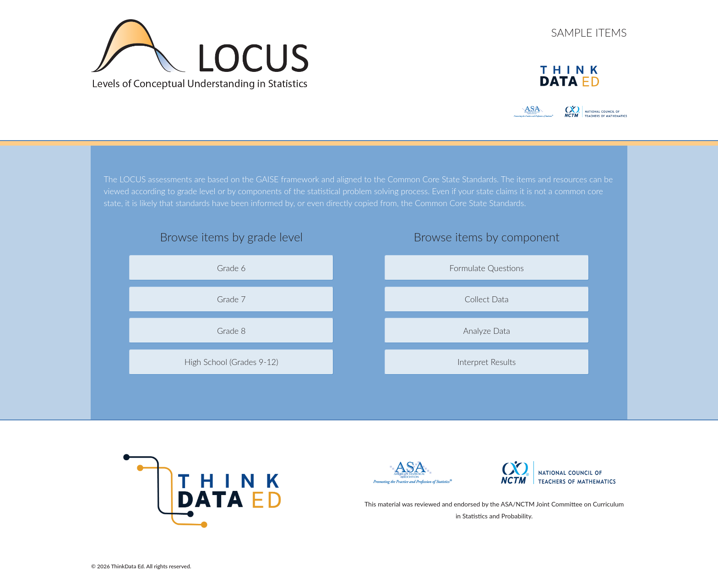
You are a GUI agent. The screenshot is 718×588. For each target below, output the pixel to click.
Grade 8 (231, 331)
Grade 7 (231, 299)
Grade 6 (231, 268)
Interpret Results (487, 362)
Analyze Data (487, 331)
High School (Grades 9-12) (231, 362)
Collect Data (487, 299)
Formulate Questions (487, 268)
